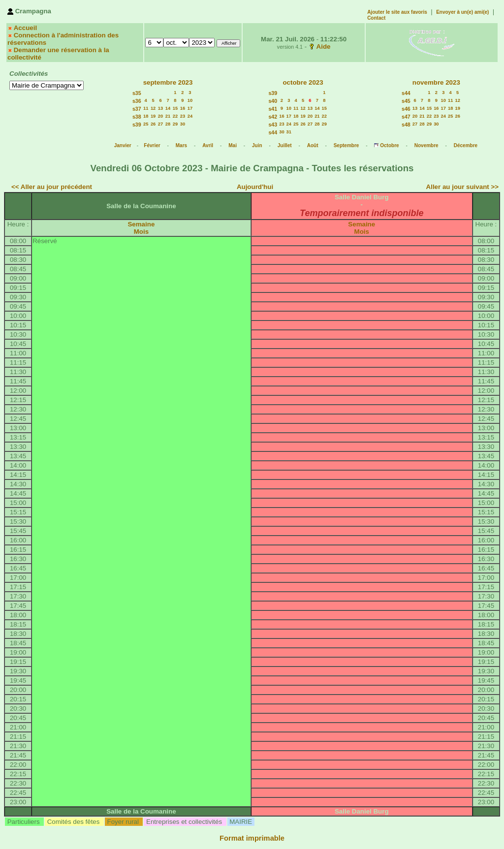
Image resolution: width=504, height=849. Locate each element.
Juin (257, 145)
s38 (137, 117)
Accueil (25, 28)
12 (153, 108)
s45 (406, 101)
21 (168, 116)
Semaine (141, 224)
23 (183, 116)
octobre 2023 (303, 82)
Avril (208, 145)
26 (153, 124)
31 (289, 132)
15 (175, 108)
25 (146, 124)
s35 (137, 93)
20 (160, 116)
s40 (273, 101)
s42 (273, 117)
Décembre (466, 145)
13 (160, 108)
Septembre (346, 145)
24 (190, 116)
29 (175, 124)
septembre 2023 (168, 82)
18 (146, 116)
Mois (141, 232)
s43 (273, 125)
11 (146, 108)
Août (313, 145)
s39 (137, 125)
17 (190, 108)
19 (153, 116)
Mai (233, 145)
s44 (273, 132)
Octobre (389, 145)
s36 (137, 101)
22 (175, 116)
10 (190, 100)
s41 (273, 109)
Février (152, 145)
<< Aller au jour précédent (52, 187)
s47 (406, 117)
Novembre (426, 145)
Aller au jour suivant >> (462, 187)
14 (168, 108)
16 (183, 108)
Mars (181, 145)
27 (160, 124)
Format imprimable (252, 838)
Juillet (285, 145)
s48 (406, 125)
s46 (406, 109)
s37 (137, 109)
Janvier (123, 145)
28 (168, 124)
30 (183, 124)
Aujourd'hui (255, 187)
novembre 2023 (436, 82)
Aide (324, 47)
